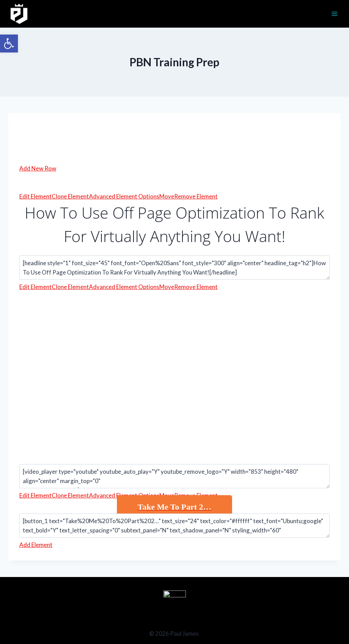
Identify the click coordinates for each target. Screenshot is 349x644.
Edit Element (36, 196)
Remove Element (196, 196)
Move (167, 196)
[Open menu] (334, 14)
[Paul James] (19, 14)
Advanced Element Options (124, 196)
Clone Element (70, 196)
